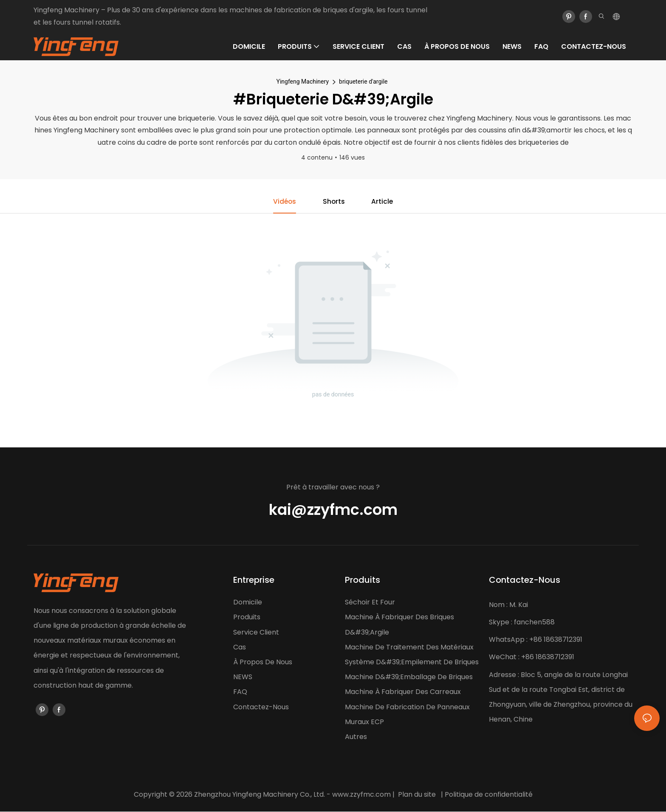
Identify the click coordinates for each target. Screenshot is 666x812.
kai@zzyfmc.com (333, 510)
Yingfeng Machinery (302, 81)
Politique (459, 795)
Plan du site (417, 795)
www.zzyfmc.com (361, 795)
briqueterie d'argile (363, 81)
